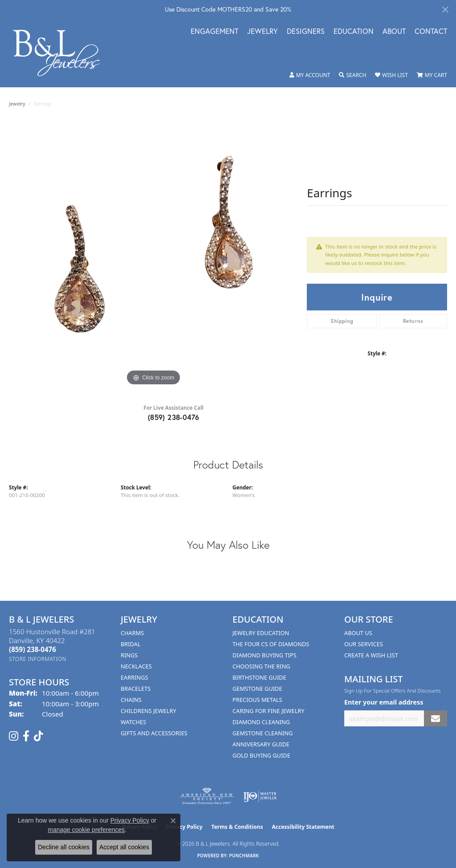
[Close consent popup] (173, 821)
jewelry (17, 104)
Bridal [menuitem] (131, 644)
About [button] (394, 32)
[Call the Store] (33, 649)
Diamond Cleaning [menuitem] (261, 722)
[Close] (445, 10)
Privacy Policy (130, 820)
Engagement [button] (214, 32)
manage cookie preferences (86, 830)
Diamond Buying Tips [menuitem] (265, 655)
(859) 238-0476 (174, 417)
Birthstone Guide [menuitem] (259, 677)
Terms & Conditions (237, 827)
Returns (413, 321)
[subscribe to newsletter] (436, 719)
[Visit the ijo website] (260, 796)
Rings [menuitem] (129, 655)
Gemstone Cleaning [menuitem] (263, 733)
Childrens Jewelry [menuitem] (149, 711)
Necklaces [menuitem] (136, 666)
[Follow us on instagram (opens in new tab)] (14, 736)
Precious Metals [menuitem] (257, 700)
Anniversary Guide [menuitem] (261, 744)
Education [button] (354, 32)
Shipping (342, 321)
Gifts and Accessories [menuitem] (154, 733)
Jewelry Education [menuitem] (261, 633)
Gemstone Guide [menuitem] (257, 689)
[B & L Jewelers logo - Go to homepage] (61, 53)
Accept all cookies (124, 847)
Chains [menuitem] (131, 700)
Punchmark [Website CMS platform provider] (244, 856)
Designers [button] (306, 32)
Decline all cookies (64, 847)
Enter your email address (384, 702)
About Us (358, 633)
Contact (431, 32)
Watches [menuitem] (133, 722)
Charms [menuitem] (132, 633)
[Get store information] (38, 659)
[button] (310, 75)
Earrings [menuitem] (134, 677)
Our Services (364, 644)
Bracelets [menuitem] (136, 689)
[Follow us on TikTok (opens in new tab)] (39, 736)
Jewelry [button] (263, 32)
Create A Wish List (371, 655)
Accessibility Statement (303, 827)
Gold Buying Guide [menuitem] (261, 755)
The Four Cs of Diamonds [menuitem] (271, 644)
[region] (154, 254)
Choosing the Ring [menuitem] (261, 666)
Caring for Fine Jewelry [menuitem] (269, 711)
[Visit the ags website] (207, 796)
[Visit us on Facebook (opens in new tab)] (26, 736)
